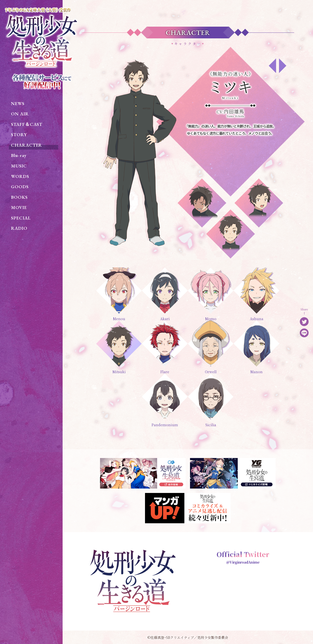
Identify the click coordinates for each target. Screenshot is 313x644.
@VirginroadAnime (243, 562)
